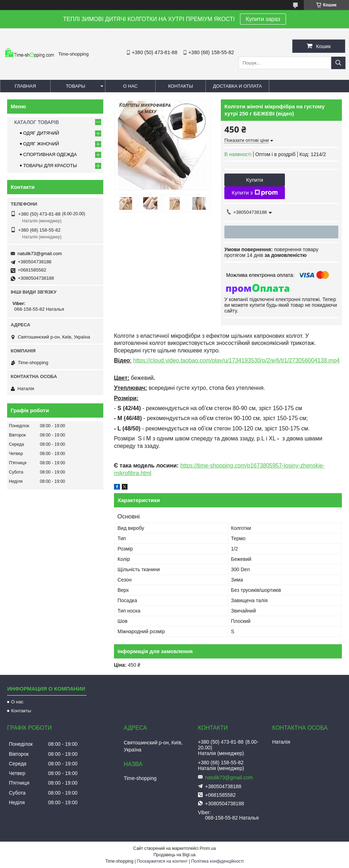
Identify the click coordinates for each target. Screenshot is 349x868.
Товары (76, 86)
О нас (131, 86)
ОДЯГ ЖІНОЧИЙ (41, 144)
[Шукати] (338, 63)
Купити (255, 180)
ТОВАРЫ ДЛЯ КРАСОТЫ (50, 166)
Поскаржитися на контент (162, 861)
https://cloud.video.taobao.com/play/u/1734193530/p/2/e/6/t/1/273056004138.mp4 (236, 360)
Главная (25, 86)
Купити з (254, 193)
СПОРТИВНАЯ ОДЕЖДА (50, 154)
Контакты (181, 86)
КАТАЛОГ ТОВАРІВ (37, 122)
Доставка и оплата (237, 86)
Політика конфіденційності (218, 861)
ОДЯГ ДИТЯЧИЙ (41, 133)
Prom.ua (208, 848)
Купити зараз (263, 19)
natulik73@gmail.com (40, 254)
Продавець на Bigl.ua (174, 855)
